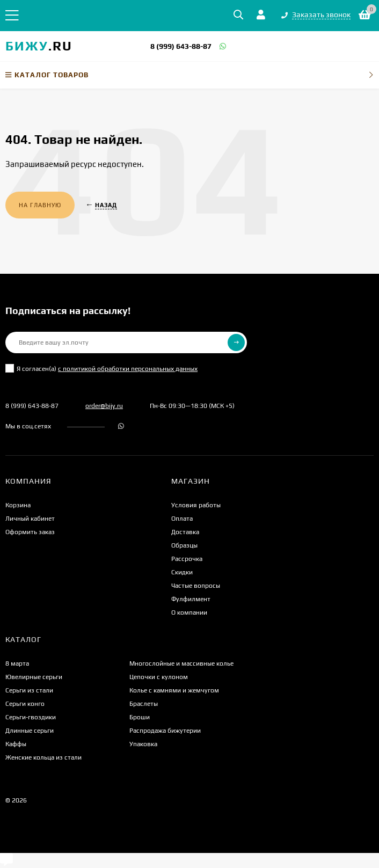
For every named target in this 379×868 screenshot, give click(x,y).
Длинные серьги (30, 731)
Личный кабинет (30, 519)
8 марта (17, 663)
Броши (140, 717)
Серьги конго (25, 704)
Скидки (182, 572)
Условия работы (196, 505)
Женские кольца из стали (43, 757)
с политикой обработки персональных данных (128, 369)
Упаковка (143, 744)
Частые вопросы (196, 586)
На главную (40, 205)
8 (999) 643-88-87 (181, 46)
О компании (189, 612)
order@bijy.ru (104, 406)
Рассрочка (187, 559)
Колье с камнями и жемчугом (174, 690)
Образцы (184, 545)
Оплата (182, 519)
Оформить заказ (30, 532)
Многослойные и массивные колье (181, 663)
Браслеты (144, 704)
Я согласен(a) (101, 368)
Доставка (185, 532)
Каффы (16, 744)
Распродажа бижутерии (165, 731)
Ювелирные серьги (34, 677)
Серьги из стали (29, 690)
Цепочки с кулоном (159, 677)
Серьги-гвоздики (31, 717)
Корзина (18, 505)
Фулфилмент (191, 599)
